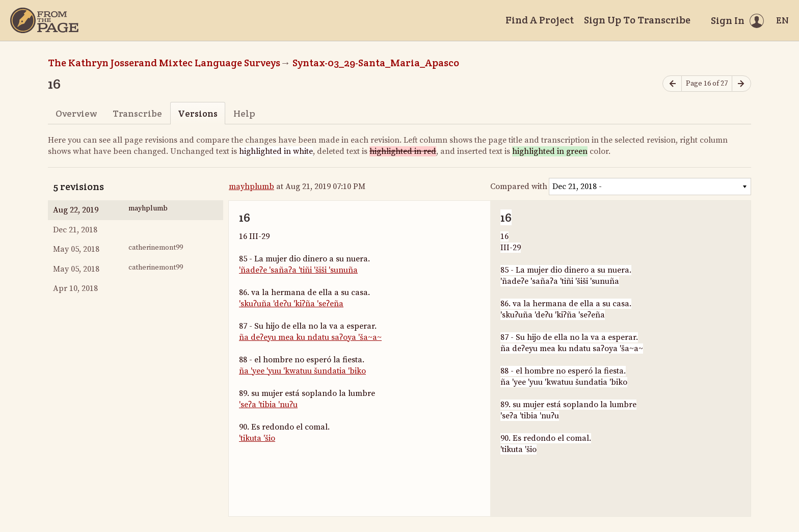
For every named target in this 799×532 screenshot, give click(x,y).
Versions (198, 113)
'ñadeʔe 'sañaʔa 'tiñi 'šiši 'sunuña (298, 270)
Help (244, 113)
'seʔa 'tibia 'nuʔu (268, 405)
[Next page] (741, 84)
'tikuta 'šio (257, 438)
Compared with (519, 187)
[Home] (44, 20)
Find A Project (540, 20)
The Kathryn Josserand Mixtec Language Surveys (164, 63)
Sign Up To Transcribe (637, 20)
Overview (76, 113)
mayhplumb (251, 187)
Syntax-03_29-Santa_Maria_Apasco (376, 63)
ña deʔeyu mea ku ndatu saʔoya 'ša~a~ (310, 337)
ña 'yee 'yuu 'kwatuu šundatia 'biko (302, 371)
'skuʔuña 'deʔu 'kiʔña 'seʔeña (291, 304)
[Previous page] (672, 84)
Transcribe (137, 113)
